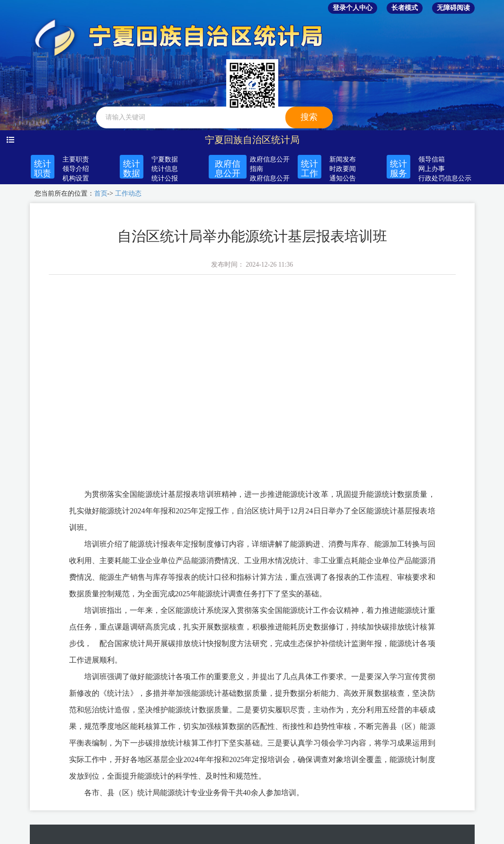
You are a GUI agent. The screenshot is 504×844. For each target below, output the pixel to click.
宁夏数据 (165, 159)
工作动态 (128, 193)
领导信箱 (432, 159)
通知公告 (343, 178)
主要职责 (76, 159)
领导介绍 (76, 169)
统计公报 (165, 178)
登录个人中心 (353, 8)
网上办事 (432, 169)
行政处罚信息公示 (445, 178)
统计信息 (165, 169)
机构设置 (76, 178)
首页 (101, 193)
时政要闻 (343, 169)
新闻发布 (343, 159)
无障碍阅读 (453, 8)
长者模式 (405, 8)
